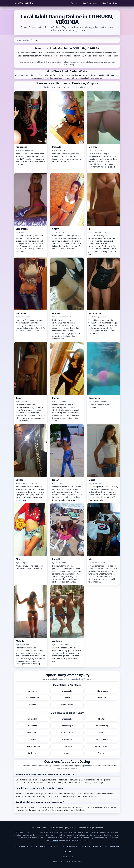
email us (55, 841)
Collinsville (67, 739)
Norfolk (67, 698)
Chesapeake (67, 691)
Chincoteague (67, 726)
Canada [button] (74, 3)
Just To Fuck (55, 846)
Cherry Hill (33, 719)
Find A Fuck (86, 846)
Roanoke (33, 705)
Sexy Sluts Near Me (70, 846)
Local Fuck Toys (41, 846)
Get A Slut (67, 852)
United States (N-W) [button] (109, 3)
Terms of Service (67, 857)
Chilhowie (33, 726)
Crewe (67, 753)
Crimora (101, 753)
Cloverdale (101, 733)
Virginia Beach (67, 705)
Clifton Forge (67, 733)
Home (18, 40)
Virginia (26, 40)
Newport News (33, 698)
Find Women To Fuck (23, 846)
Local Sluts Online (24, 3)
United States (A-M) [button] (89, 3)
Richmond (101, 698)
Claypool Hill (33, 733)
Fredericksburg (101, 691)
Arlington (33, 691)
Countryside (67, 746)
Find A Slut (115, 846)
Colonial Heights (33, 746)
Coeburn (33, 739)
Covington (33, 753)
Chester (101, 719)
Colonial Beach (101, 739)
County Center (101, 746)
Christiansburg (101, 726)
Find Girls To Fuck (100, 846)
